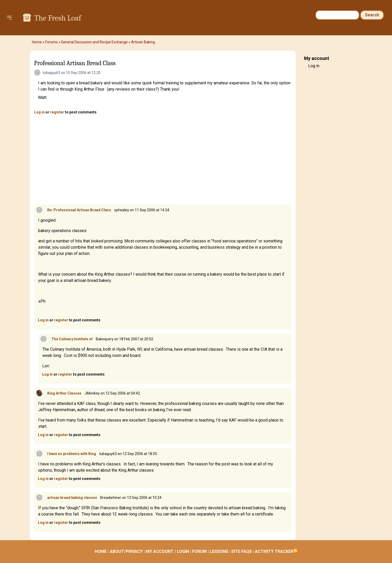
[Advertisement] (163, 160)
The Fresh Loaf (58, 18)
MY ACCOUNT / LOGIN (167, 551)
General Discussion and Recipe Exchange (94, 42)
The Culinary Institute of (72, 339)
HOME (101, 551)
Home (37, 42)
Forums (51, 42)
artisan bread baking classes (72, 498)
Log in (39, 112)
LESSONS (219, 551)
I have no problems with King (72, 454)
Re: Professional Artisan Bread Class (79, 210)
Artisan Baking (143, 42)
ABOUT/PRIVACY (126, 551)
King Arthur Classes (64, 393)
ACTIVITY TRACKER (274, 551)
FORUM (199, 551)
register (57, 112)
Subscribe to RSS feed (295, 551)
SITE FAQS (242, 551)
